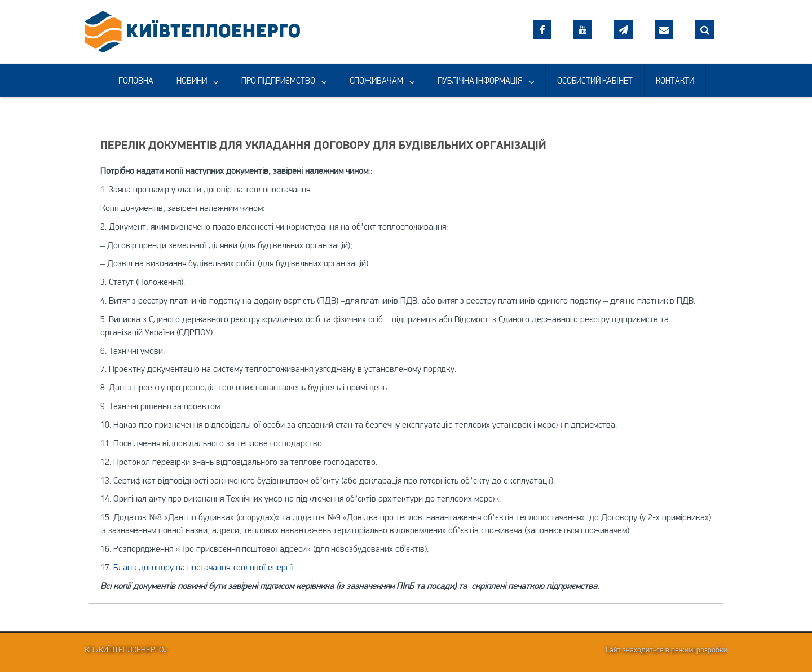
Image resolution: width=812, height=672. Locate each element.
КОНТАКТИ (675, 80)
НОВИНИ (192, 80)
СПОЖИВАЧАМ (376, 80)
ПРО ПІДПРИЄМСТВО (278, 80)
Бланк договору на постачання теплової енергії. (204, 567)
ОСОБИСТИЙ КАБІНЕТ (595, 80)
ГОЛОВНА (136, 80)
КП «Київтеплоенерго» (126, 649)
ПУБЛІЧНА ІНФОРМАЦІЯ (480, 80)
